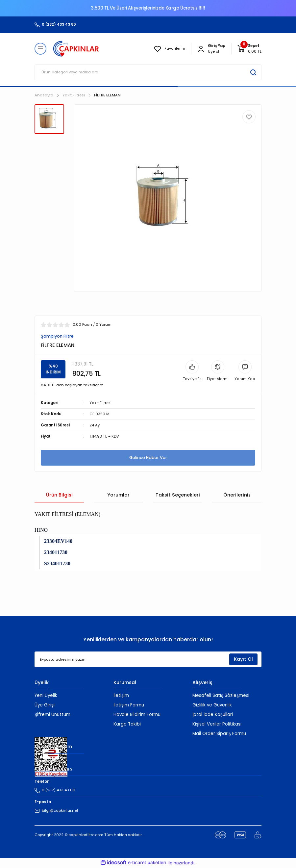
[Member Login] (201, 49)
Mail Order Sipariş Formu (219, 734)
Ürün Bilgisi (59, 495)
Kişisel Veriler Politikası (217, 724)
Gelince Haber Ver (148, 458)
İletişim (121, 696)
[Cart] (249, 49)
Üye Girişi (45, 705)
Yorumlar (118, 495)
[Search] (148, 72)
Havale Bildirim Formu (137, 715)
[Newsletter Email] (148, 660)
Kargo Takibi (127, 724)
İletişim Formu (129, 705)
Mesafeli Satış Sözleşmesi (221, 696)
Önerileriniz (237, 495)
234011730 (56, 553)
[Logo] (76, 49)
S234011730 (57, 564)
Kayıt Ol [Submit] (243, 660)
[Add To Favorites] (249, 117)
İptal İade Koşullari (213, 715)
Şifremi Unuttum (52, 715)
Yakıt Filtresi (101, 403)
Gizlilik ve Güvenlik (212, 705)
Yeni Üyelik (46, 696)
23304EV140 (58, 541)
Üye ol (213, 51)
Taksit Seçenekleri (178, 495)
